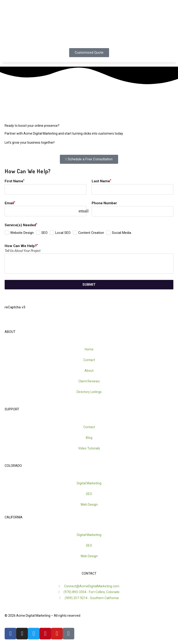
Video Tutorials (89, 448)
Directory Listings (89, 392)
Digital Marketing (89, 483)
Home (89, 349)
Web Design (89, 505)
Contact (89, 360)
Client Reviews (89, 381)
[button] (89, 63)
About (89, 371)
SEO (89, 494)
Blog (89, 438)
